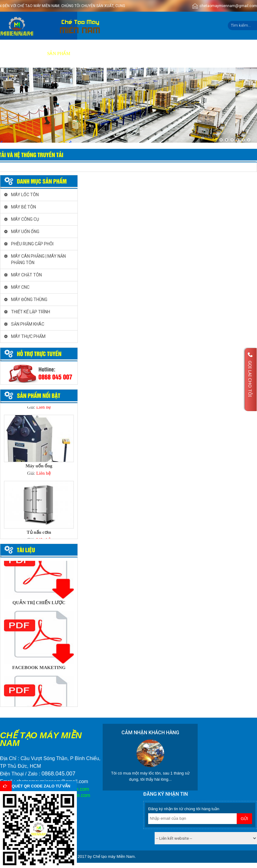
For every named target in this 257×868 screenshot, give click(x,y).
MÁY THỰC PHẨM (28, 336)
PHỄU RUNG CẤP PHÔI (32, 244)
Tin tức (192, 54)
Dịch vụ (86, 54)
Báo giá (111, 54)
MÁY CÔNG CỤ (25, 219)
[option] (39, 448)
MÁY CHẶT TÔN (26, 275)
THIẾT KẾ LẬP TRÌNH (31, 312)
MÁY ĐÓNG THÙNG (29, 299)
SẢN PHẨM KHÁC (28, 324)
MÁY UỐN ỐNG (25, 232)
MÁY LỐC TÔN (25, 195)
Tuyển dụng (162, 54)
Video (134, 54)
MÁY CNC (20, 287)
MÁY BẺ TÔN (24, 207)
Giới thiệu (29, 54)
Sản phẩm (59, 54)
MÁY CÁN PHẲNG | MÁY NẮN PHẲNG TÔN (38, 259)
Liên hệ (217, 54)
